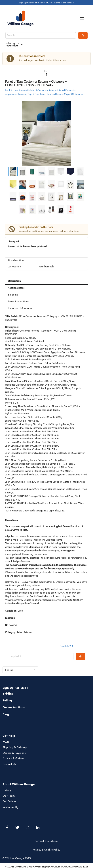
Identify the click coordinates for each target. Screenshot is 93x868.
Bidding (8, 694)
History (7, 790)
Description (14, 281)
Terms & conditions (18, 301)
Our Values (9, 802)
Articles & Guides (13, 759)
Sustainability (11, 807)
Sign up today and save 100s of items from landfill (46, 3)
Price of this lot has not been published (27, 246)
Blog (6, 714)
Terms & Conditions (46, 841)
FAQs (6, 742)
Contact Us (9, 764)
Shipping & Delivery (15, 748)
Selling (7, 701)
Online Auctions (14, 708)
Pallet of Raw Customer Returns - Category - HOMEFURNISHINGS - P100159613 (36, 83)
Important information (21, 308)
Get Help (9, 736)
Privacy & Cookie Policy (46, 850)
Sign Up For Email (15, 688)
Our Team (9, 796)
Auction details (16, 288)
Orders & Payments (15, 753)
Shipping (13, 295)
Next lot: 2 (67, 646)
